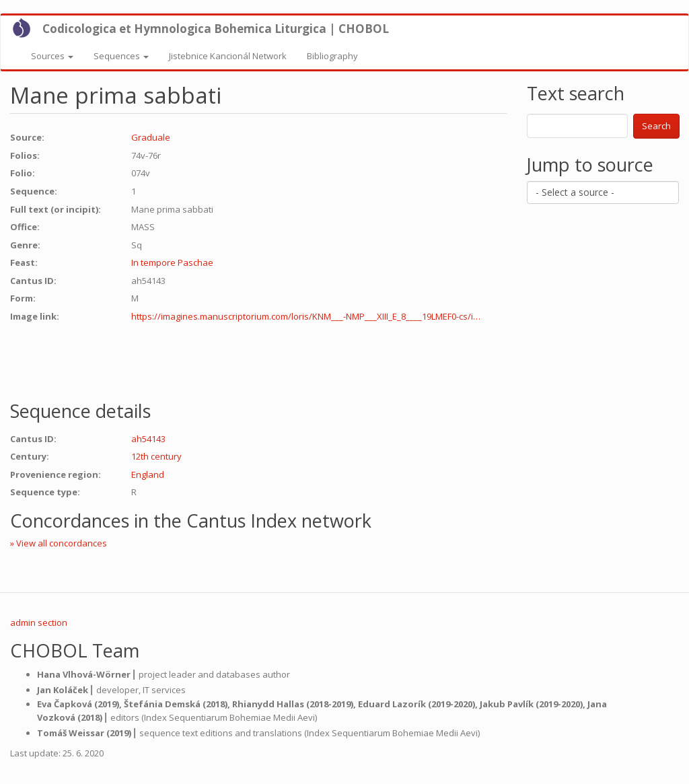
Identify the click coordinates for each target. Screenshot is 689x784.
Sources (52, 56)
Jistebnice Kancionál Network (228, 56)
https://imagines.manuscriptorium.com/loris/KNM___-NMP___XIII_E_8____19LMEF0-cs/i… (306, 316)
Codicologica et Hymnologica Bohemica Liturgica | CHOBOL (216, 29)
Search (656, 126)
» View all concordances (59, 543)
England (148, 474)
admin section (39, 622)
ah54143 (148, 439)
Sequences (121, 56)
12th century (156, 456)
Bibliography (332, 56)
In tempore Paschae (172, 262)
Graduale (151, 137)
